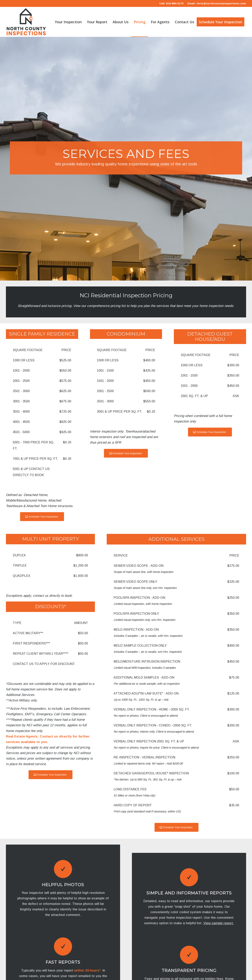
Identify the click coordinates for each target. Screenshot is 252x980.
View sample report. (219, 923)
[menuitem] (68, 22)
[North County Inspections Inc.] (26, 22)
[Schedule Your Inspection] (42, 517)
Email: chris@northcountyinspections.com (217, 3)
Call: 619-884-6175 (171, 3)
